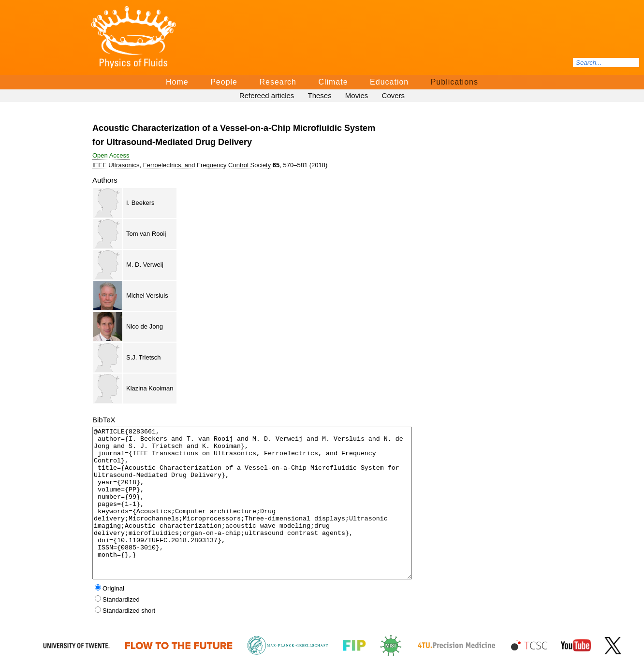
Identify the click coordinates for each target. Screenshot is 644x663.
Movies (357, 95)
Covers (394, 95)
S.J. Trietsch (144, 357)
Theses (319, 95)
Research (278, 82)
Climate (333, 82)
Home (177, 82)
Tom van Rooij (146, 234)
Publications (454, 82)
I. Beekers (140, 203)
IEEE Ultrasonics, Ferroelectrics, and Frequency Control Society (182, 165)
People (224, 82)
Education (389, 82)
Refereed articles (267, 95)
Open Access (111, 155)
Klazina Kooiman (150, 388)
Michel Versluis (147, 295)
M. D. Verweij (145, 265)
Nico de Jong (145, 326)
